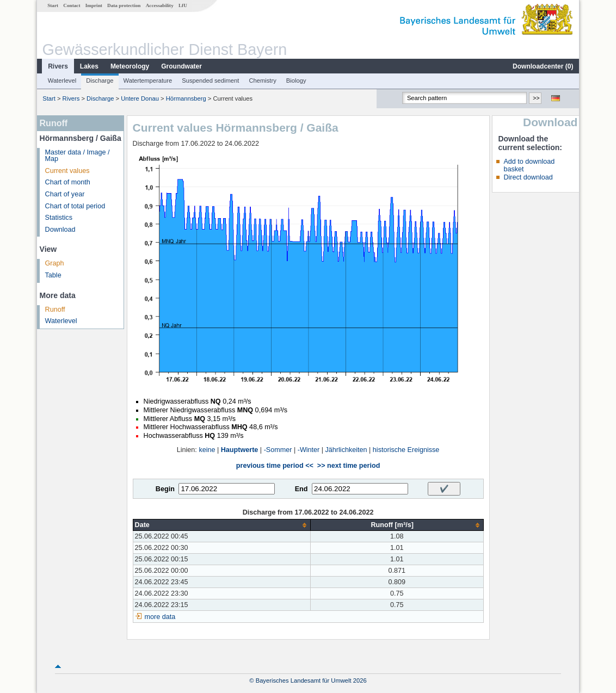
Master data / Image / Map (78, 156)
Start (53, 5)
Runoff (55, 310)
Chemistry (262, 81)
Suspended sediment (210, 81)
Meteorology (130, 66)
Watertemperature (148, 81)
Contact (72, 5)
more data (160, 617)
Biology (296, 81)
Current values (67, 171)
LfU (183, 5)
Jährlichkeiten (346, 450)
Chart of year (65, 194)
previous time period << (275, 466)
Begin (165, 489)
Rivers (58, 66)
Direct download (528, 177)
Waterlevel (62, 81)
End (301, 489)
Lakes (89, 66)
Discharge (100, 81)
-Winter (309, 450)
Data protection (124, 5)
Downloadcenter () (543, 66)
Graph (55, 263)
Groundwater (181, 66)
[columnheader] (221, 525)
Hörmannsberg (186, 98)
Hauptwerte (240, 450)
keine (207, 450)
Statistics (59, 218)
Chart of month (68, 182)
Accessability (160, 5)
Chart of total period (75, 206)
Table (53, 275)
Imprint (94, 5)
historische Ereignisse (406, 450)
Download (60, 230)
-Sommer (278, 450)
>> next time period (349, 466)
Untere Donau (140, 98)
